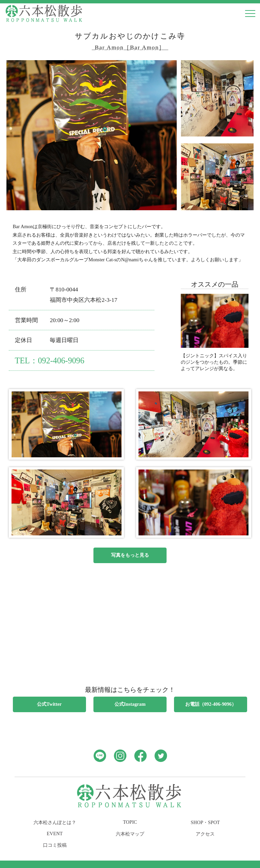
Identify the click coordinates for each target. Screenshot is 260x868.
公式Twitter (49, 704)
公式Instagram (130, 704)
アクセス (205, 834)
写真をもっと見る (130, 555)
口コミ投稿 (55, 845)
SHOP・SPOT (205, 822)
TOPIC (130, 822)
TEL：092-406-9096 (50, 360)
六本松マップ (130, 834)
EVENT (55, 834)
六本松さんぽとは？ (55, 822)
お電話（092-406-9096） (211, 704)
